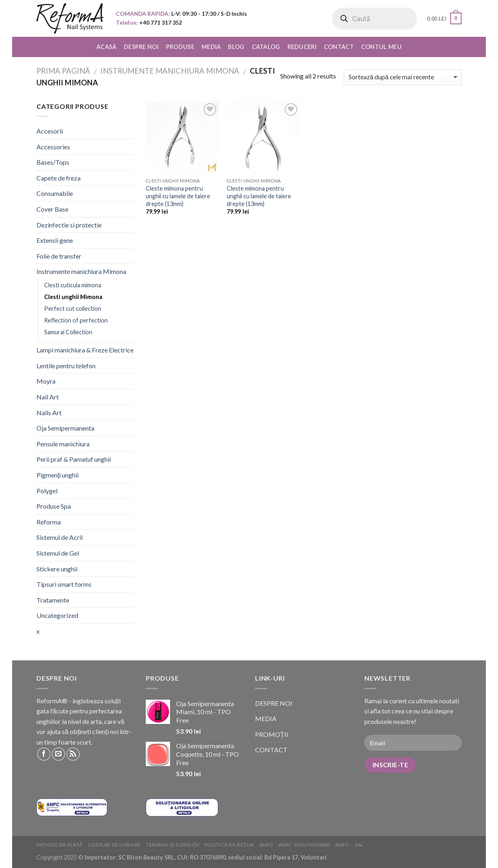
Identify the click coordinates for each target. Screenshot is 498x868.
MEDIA (211, 47)
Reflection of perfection (76, 320)
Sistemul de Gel (58, 553)
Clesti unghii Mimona (73, 297)
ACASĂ (106, 47)
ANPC (266, 845)
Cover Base (52, 209)
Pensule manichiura (63, 444)
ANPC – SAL (349, 845)
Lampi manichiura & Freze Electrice (85, 350)
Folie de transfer (59, 256)
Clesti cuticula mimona (73, 285)
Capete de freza (59, 178)
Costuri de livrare (114, 845)
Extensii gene (55, 240)
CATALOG (266, 47)
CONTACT (339, 47)
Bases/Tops (53, 162)
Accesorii (50, 131)
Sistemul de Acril (60, 537)
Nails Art (49, 413)
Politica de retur (229, 845)
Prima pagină (63, 71)
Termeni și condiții (172, 845)
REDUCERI (302, 47)
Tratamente (53, 600)
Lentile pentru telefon (66, 366)
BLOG (236, 47)
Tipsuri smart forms (64, 584)
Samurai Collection (68, 332)
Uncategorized (57, 615)
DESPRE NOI (141, 47)
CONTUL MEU (381, 47)
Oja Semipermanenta (65, 428)
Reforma (49, 522)
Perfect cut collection (73, 309)
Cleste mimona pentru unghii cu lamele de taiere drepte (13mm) (178, 196)
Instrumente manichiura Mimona (170, 71)
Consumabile (55, 193)
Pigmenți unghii (57, 475)
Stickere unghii (57, 569)
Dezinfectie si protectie (69, 225)
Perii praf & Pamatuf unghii (74, 459)
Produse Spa (54, 506)
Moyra (46, 381)
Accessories (53, 147)
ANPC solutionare (304, 845)
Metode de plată (60, 845)
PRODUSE (180, 47)
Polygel (47, 491)
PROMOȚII (272, 734)
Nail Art (48, 397)
